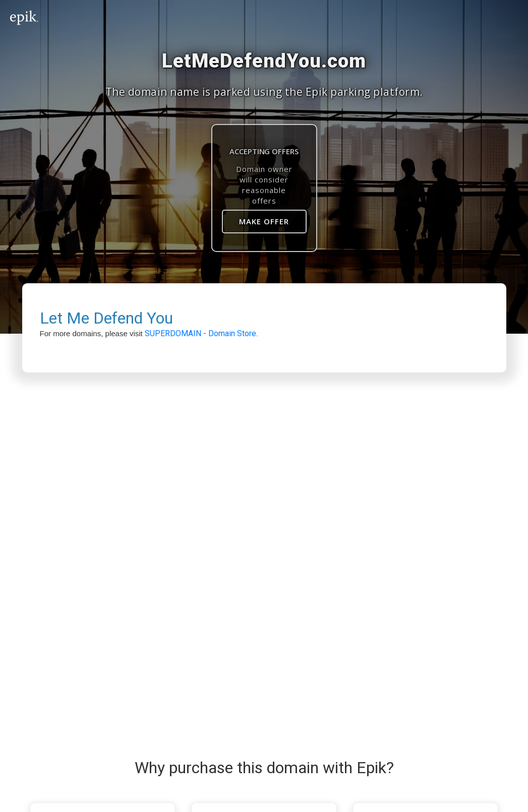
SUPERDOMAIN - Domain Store (200, 333)
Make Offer (264, 221)
